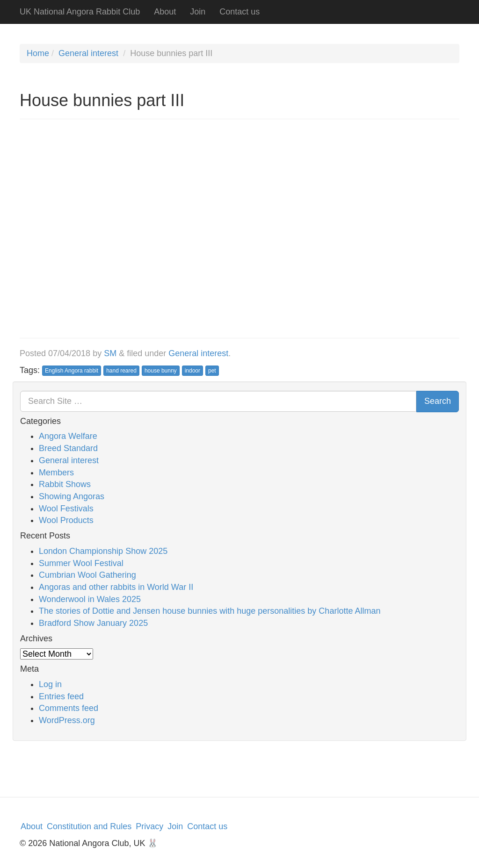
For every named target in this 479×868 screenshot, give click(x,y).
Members (56, 473)
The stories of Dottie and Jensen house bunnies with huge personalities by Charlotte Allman (210, 611)
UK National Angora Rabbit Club (80, 12)
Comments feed (69, 708)
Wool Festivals (66, 509)
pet (212, 371)
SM (110, 353)
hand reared (121, 371)
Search (438, 401)
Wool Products (66, 520)
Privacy (149, 826)
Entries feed (61, 696)
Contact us (239, 12)
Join (198, 12)
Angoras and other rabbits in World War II (116, 587)
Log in (50, 684)
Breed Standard (68, 448)
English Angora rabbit (72, 371)
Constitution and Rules (89, 826)
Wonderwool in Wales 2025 (90, 599)
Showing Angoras (72, 496)
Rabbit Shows (65, 484)
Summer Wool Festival (81, 563)
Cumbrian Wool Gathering (87, 575)
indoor (192, 371)
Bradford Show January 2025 (93, 623)
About (165, 12)
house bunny (161, 371)
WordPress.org (67, 720)
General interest (88, 53)
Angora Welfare (68, 436)
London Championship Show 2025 (103, 551)
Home (38, 53)
